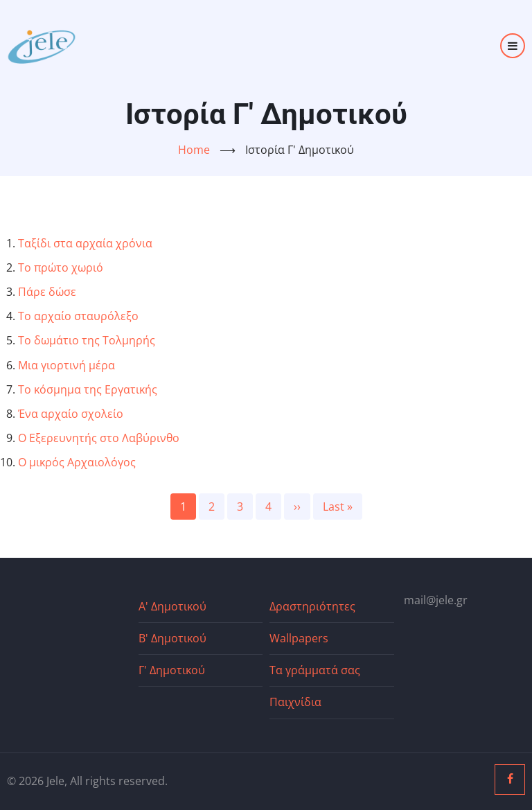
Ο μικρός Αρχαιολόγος (77, 462)
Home (194, 150)
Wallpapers (299, 638)
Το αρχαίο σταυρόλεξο (78, 316)
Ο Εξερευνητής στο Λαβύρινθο (99, 438)
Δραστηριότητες (312, 606)
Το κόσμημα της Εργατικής (88, 389)
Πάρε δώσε (47, 292)
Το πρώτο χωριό (61, 267)
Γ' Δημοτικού (172, 670)
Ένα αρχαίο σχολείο (71, 414)
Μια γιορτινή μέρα (66, 365)
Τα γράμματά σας (315, 670)
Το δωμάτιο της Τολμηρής (87, 340)
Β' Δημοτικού (172, 638)
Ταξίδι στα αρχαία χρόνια (85, 243)
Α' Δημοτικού (172, 606)
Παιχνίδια (295, 702)
